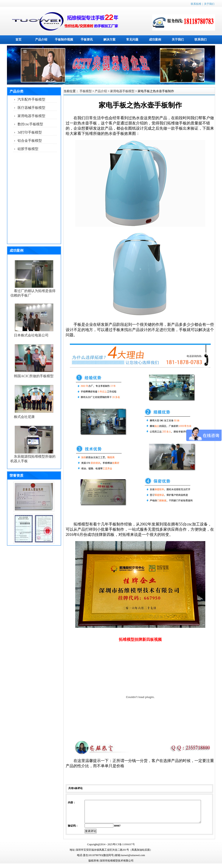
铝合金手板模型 (30, 141)
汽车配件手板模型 (31, 99)
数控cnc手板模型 (30, 124)
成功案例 (155, 40)
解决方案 (109, 40)
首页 (18, 40)
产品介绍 (41, 40)
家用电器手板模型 (31, 116)
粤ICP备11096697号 (124, 849)
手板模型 (86, 91)
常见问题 (132, 40)
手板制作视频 (64, 40)
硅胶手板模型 (28, 149)
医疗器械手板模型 (31, 108)
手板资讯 (87, 40)
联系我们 (201, 40)
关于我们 (209, 4)
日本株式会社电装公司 (31, 335)
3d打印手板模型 (30, 132)
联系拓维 (196, 4)
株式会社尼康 (24, 417)
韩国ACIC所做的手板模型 (34, 376)
